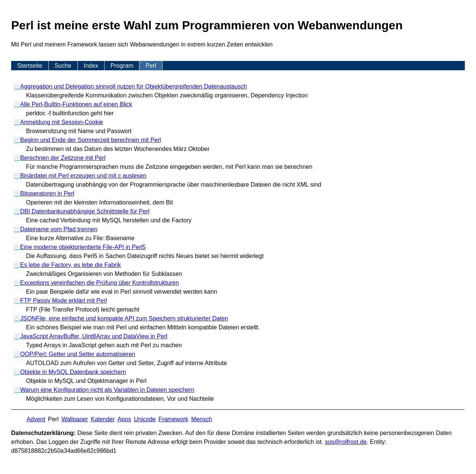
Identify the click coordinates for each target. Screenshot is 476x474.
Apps (124, 419)
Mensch (202, 419)
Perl (151, 66)
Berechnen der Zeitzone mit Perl (63, 158)
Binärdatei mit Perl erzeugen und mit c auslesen (83, 176)
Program (122, 66)
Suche (63, 66)
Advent (36, 419)
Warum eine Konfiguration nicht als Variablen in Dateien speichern (107, 390)
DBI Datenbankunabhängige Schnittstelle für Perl (85, 211)
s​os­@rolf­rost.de (346, 442)
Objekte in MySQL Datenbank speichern (73, 372)
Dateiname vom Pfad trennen (59, 229)
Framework (173, 419)
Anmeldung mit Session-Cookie (62, 122)
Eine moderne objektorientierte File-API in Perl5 (83, 247)
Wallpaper (75, 419)
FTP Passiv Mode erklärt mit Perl (64, 301)
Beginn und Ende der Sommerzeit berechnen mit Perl (91, 140)
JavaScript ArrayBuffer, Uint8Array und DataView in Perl (94, 336)
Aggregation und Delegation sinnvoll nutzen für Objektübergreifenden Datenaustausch (134, 86)
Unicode (145, 419)
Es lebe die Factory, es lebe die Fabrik (70, 265)
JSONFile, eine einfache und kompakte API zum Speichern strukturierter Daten (124, 318)
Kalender (103, 419)
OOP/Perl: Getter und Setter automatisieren (78, 354)
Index (91, 66)
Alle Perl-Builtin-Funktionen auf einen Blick (76, 104)
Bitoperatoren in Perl (47, 194)
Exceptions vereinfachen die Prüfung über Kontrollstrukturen (99, 283)
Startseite (30, 66)
